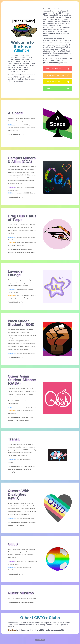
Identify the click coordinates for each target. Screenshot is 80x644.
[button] (58, 69)
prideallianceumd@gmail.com (55, 63)
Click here (11, 125)
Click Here (11, 243)
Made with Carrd (40, 640)
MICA (16, 67)
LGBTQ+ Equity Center (23, 65)
